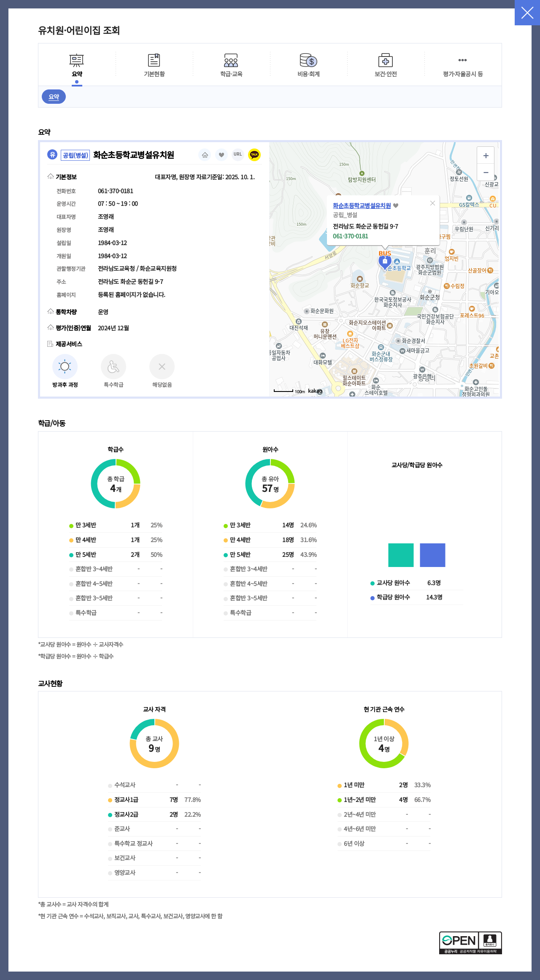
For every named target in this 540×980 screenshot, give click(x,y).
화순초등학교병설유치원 (362, 205)
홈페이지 (205, 155)
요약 (54, 97)
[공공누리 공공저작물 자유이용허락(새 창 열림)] (471, 952)
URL (238, 154)
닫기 (527, 13)
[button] (432, 203)
